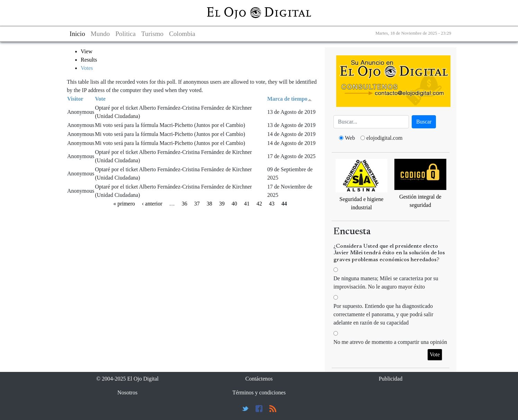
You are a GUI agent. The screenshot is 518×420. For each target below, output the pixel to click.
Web (350, 138)
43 (272, 204)
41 (247, 204)
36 (185, 204)
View (87, 51)
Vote (100, 99)
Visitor (75, 99)
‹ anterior (152, 204)
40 (234, 204)
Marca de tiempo (290, 99)
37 (197, 204)
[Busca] (371, 122)
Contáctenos (259, 379)
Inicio (77, 34)
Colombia (182, 34)
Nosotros (127, 392)
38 (209, 204)
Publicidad (391, 379)
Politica (126, 34)
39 (222, 204)
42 (259, 204)
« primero (124, 204)
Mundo (100, 34)
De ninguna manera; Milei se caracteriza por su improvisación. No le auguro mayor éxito (386, 282)
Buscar (424, 122)
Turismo (152, 34)
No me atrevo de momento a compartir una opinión (390, 342)
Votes (87, 68)
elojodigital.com (384, 138)
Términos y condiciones (259, 392)
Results (89, 60)
